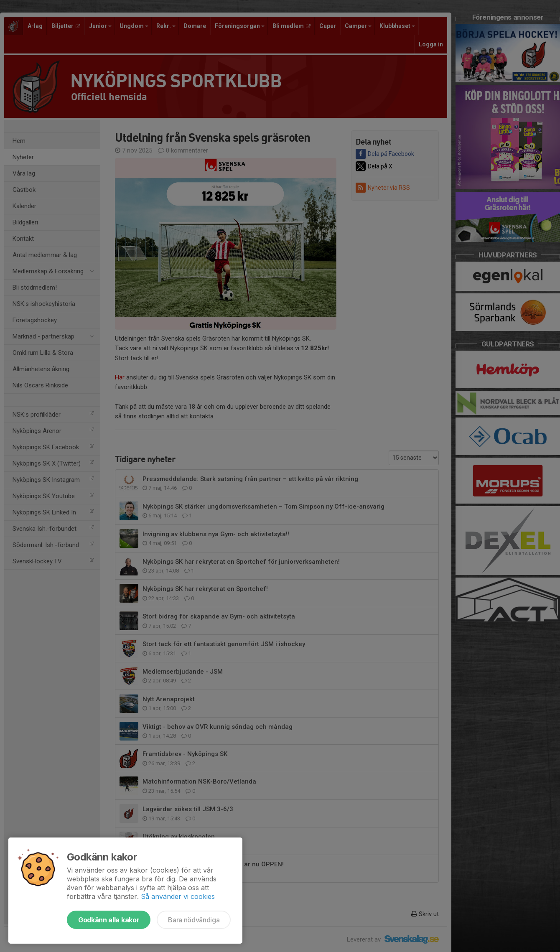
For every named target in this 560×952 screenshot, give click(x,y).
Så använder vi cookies (178, 896)
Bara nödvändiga (194, 920)
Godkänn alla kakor (109, 920)
